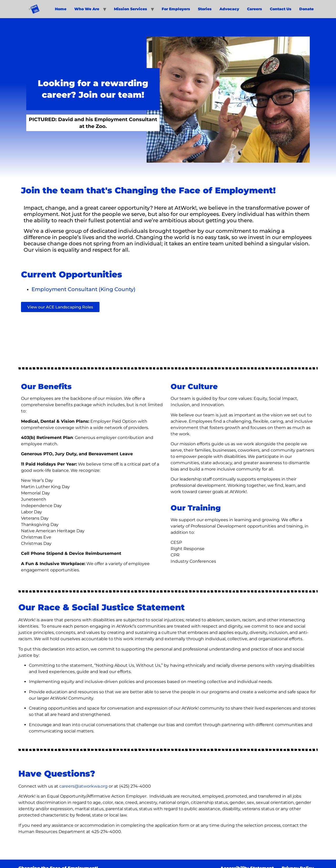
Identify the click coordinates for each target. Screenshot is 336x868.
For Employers (176, 9)
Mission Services (130, 9)
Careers (254, 9)
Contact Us (281, 9)
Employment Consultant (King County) (83, 289)
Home (61, 9)
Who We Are (87, 9)
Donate (306, 9)
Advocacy (229, 9)
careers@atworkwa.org (83, 786)
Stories (205, 9)
